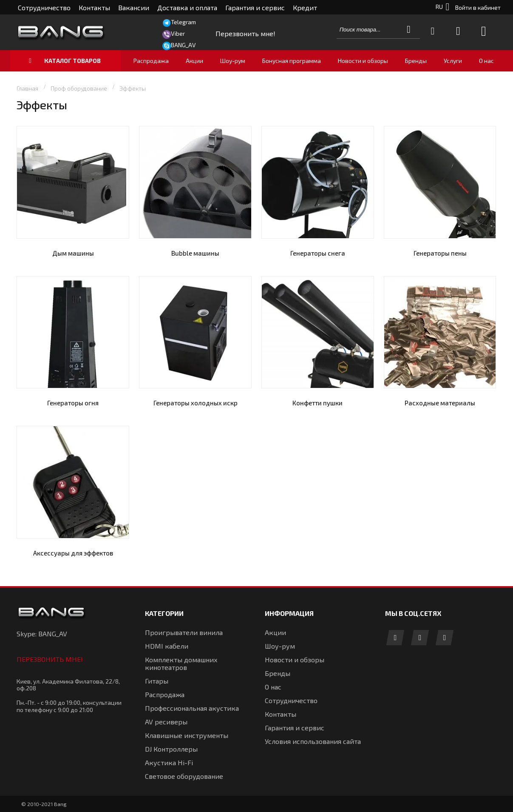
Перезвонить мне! (50, 659)
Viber (178, 33)
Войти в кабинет (478, 7)
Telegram (183, 22)
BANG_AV (183, 45)
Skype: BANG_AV (42, 634)
